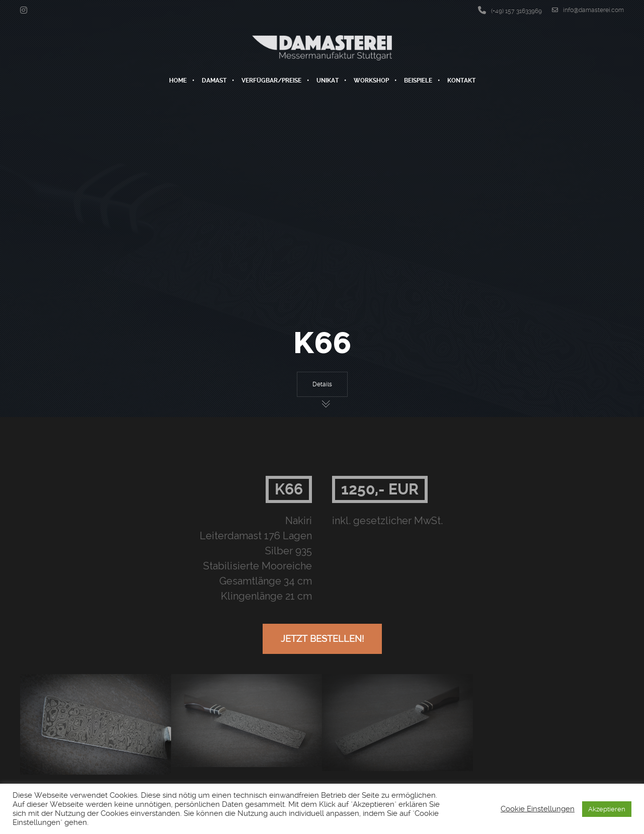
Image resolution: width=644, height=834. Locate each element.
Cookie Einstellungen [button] (538, 809)
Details (322, 384)
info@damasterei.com (588, 10)
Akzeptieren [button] (607, 809)
